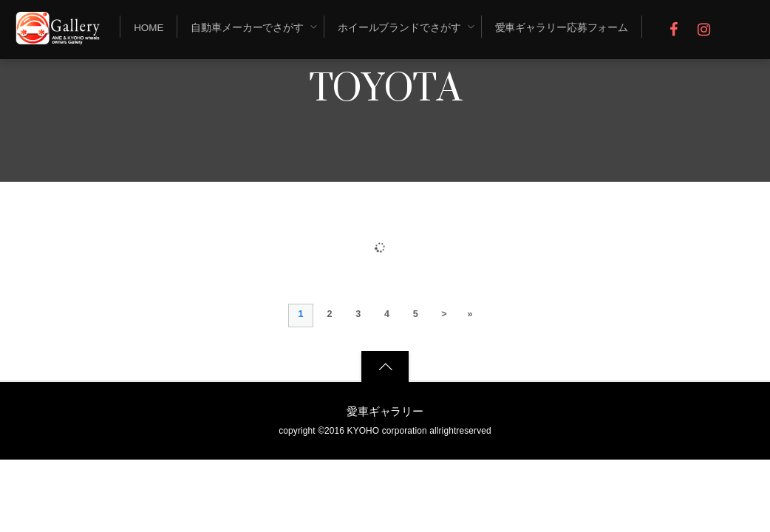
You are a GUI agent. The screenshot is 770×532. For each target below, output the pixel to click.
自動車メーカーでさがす (247, 28)
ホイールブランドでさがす (399, 28)
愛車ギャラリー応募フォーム (562, 28)
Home (149, 28)
